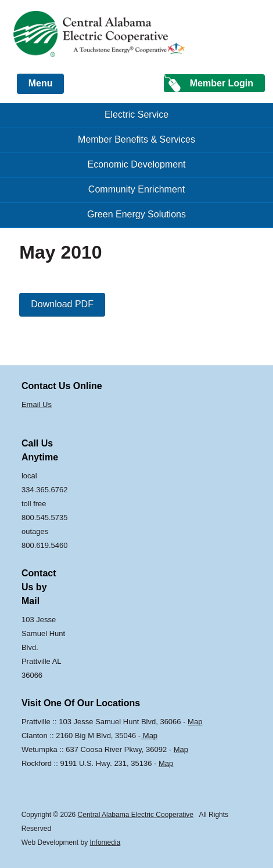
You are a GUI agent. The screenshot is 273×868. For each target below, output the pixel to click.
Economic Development (137, 164)
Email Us (37, 404)
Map (195, 722)
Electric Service (136, 115)
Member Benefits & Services (136, 139)
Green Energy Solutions (136, 214)
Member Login (222, 83)
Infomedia (105, 842)
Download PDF (62, 304)
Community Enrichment (136, 189)
